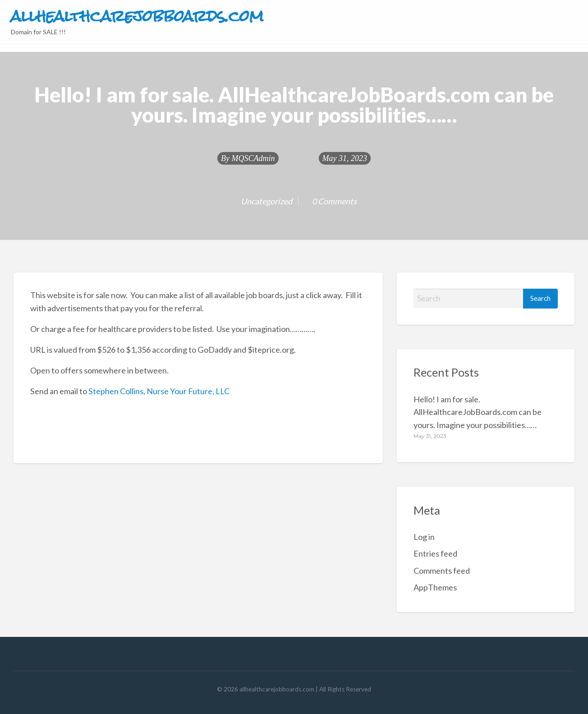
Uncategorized (266, 201)
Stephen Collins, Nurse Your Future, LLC (159, 391)
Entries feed (435, 553)
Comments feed (442, 571)
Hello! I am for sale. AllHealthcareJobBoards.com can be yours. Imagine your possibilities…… (478, 412)
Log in (424, 537)
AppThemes (435, 587)
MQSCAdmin (253, 158)
